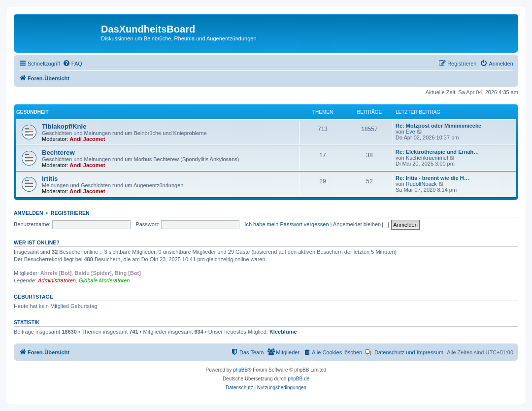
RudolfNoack (421, 184)
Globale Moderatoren (104, 280)
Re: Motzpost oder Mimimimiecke (438, 126)
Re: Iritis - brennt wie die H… (432, 178)
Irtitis (50, 179)
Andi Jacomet (87, 139)
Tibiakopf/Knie (64, 126)
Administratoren (57, 280)
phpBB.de (299, 379)
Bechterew (58, 153)
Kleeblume (283, 332)
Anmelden (29, 213)
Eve (411, 132)
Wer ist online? (37, 242)
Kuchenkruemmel (427, 158)
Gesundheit (33, 112)
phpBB (240, 370)
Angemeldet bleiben (361, 224)
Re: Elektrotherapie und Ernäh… (437, 152)
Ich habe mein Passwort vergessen (286, 224)
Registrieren (70, 213)
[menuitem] (72, 64)
